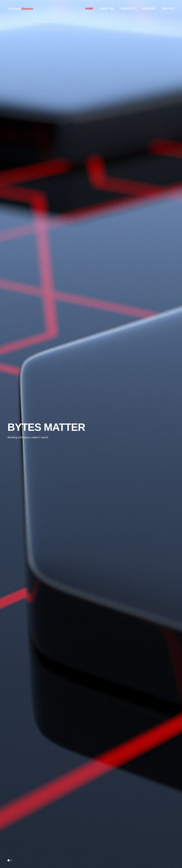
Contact (168, 9)
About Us (107, 9)
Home (89, 9)
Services (149, 9)
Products (128, 9)
